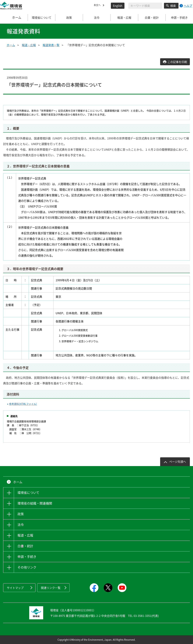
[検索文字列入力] (145, 6)
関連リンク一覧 (51, 588)
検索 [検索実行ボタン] (173, 6)
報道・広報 (29, 45)
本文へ (98, 6)
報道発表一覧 (51, 45)
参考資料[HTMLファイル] (23, 404)
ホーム (14, 17)
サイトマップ (15, 588)
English (118, 6)
